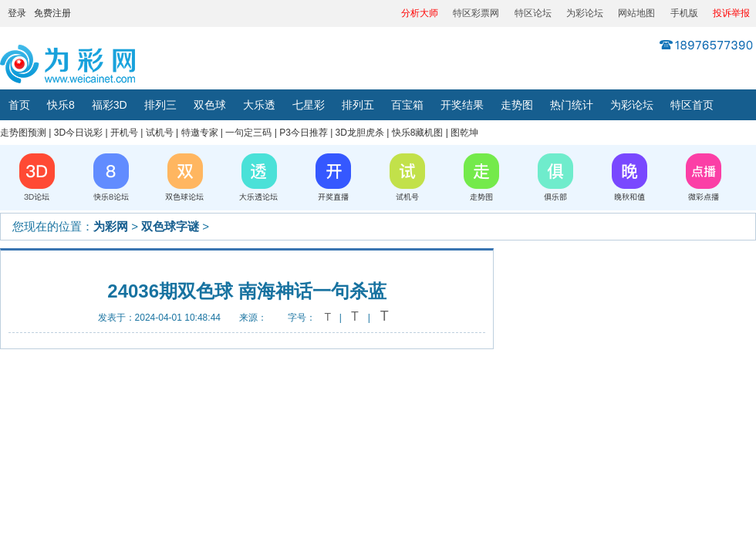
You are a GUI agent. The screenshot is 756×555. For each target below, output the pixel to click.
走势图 (517, 105)
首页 (19, 105)
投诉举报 (731, 13)
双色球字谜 (170, 226)
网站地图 (636, 13)
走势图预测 (23, 133)
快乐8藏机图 (418, 133)
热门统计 (572, 105)
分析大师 (420, 13)
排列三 (160, 105)
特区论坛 (533, 13)
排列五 (358, 105)
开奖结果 (462, 105)
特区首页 (692, 105)
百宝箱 (407, 105)
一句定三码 (248, 133)
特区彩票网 (476, 13)
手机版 (684, 13)
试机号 (160, 133)
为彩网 (111, 226)
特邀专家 (200, 133)
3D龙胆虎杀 (360, 133)
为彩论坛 (585, 13)
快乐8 (61, 105)
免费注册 (52, 13)
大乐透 (259, 105)
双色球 (210, 105)
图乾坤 (464, 133)
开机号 (124, 133)
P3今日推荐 (304, 133)
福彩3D (110, 105)
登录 (17, 13)
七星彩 (309, 105)
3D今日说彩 (78, 133)
